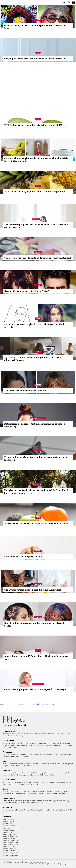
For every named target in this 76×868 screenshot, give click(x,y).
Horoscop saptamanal (10, 856)
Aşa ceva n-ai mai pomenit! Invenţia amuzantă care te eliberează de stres (33, 359)
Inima (16, 773)
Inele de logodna (67, 764)
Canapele (39, 801)
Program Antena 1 (14, 747)
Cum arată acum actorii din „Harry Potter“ (27, 291)
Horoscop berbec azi (10, 854)
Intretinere (38, 219)
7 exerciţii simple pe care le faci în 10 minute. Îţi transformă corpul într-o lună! (36, 226)
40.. (17, 704)
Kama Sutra (55, 734)
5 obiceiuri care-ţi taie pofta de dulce (24, 557)
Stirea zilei (20, 810)
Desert (12, 793)
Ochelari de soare (16, 766)
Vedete (38, 285)
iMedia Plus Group (23, 862)
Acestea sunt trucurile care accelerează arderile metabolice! (36, 523)
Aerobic (43, 782)
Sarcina (5, 773)
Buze (55, 754)
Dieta (38, 518)
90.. (47, 704)
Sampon (50, 754)
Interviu (13, 810)
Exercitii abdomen (53, 782)
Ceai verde (35, 775)
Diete (5, 782)
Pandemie (6, 812)
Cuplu (34, 734)
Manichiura (43, 754)
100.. (50, 704)
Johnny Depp (42, 743)
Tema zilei (27, 810)
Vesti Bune (61, 810)
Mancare (6, 791)
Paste (11, 791)
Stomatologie (40, 773)
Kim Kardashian (31, 743)
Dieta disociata (12, 784)
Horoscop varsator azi (10, 846)
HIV (40, 775)
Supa (38, 791)
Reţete (6, 789)
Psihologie (22, 773)
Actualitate (7, 807)
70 (25, 704)
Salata (29, 791)
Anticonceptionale (59, 773)
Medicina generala (38, 418)
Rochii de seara (13, 764)
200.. (53, 704)
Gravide (23, 803)
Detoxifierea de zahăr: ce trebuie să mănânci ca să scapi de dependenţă (35, 425)
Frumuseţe (7, 752)
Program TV (61, 745)
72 (28, 704)
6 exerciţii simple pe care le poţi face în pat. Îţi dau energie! (36, 689)
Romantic (13, 734)
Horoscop (7, 817)
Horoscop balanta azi (10, 852)
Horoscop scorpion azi (10, 842)
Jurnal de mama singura (11, 803)
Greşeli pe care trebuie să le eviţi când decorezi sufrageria (35, 59)
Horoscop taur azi (9, 838)
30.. (15, 704)
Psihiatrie (53, 775)
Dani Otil (11, 745)
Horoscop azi (7, 823)
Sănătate (7, 770)
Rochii (8, 754)
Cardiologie (12, 775)
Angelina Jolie (61, 743)
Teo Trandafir (51, 743)
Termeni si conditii (54, 864)
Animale (38, 451)
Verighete (6, 766)
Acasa (38, 53)
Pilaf (24, 793)
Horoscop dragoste (9, 825)
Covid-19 (69, 810)
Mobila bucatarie (9, 801)
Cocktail (56, 791)
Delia (26, 745)
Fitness (9, 782)
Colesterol (49, 773)
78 (40, 704)
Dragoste (6, 734)
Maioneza (18, 793)
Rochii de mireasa (25, 764)
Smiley (17, 745)
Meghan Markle (8, 743)
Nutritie (38, 252)
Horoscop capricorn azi (11, 840)
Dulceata (43, 791)
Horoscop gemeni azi (10, 835)
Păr (4, 754)
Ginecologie (30, 773)
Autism (41, 803)
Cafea (33, 791)
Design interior (57, 801)
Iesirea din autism (38, 810)
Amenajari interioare (22, 801)
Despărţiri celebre (51, 810)
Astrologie (6, 829)
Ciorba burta (50, 793)
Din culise (6, 810)
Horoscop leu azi (8, 850)
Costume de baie (38, 764)
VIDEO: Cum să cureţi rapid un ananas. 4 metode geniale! (35, 191)
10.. (9, 704)
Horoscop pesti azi (9, 848)
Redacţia (64, 864)
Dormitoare (47, 801)
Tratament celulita (9, 756)
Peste (21, 791)
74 (32, 704)
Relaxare (25, 782)
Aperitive (6, 793)
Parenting (66, 801)
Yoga (30, 782)
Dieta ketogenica (29, 784)
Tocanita (50, 791)
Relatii (29, 734)
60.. (22, 704)
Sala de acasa (40, 784)
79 (42, 704)
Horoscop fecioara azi (10, 836)
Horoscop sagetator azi (11, 844)
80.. (45, 704)
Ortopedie (45, 775)
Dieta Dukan (17, 782)
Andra (22, 745)
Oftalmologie (21, 775)
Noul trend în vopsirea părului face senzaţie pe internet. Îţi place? (36, 624)
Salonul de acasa (22, 756)
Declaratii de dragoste (19, 736)
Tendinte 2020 (28, 766)
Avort (28, 775)
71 (26, 704)
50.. (20, 704)
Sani (37, 754)
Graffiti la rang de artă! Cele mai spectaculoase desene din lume (35, 27)
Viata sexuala (21, 734)
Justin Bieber (41, 745)
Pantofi (47, 764)
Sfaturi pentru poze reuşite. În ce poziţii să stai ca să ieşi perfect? (34, 326)
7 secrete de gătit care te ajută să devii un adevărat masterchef (38, 258)
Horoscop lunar (8, 831)
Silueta (20, 784)
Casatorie (44, 734)
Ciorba (16, 791)
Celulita (60, 754)
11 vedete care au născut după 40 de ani (25, 391)
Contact (71, 864)
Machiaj (32, 754)
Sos (25, 791)
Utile (38, 319)
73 (30, 704)
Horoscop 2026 (8, 819)
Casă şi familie (9, 798)
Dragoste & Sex (9, 731)
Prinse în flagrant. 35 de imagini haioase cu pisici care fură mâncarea (36, 458)
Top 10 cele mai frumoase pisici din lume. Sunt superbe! (34, 590)
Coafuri (38, 617)
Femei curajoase (32, 803)
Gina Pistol (32, 745)
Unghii (13, 754)
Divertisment (38, 20)
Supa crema (64, 791)
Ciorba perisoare (32, 793)
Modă (5, 761)
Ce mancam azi (61, 793)
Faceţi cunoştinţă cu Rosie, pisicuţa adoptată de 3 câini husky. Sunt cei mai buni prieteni (37, 492)
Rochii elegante (55, 764)
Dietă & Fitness (9, 780)
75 (34, 704)
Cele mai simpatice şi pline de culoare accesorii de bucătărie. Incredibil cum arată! (36, 160)
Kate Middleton (20, 743)
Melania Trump (51, 745)
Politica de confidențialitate (38, 864)
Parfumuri (19, 754)
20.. (12, 704)
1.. (7, 704)
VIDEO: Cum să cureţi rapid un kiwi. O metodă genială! (33, 125)
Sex (50, 734)
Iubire (38, 734)
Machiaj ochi (68, 754)
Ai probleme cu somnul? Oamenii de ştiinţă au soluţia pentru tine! (37, 658)
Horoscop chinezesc (10, 827)
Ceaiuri (11, 773)
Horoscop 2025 (8, 821)
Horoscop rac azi (9, 833)
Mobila (32, 801)
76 (36, 704)
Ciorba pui (42, 793)
